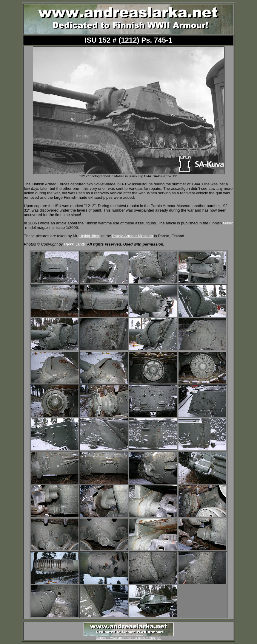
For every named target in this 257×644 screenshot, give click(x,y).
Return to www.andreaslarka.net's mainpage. (129, 636)
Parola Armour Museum (133, 236)
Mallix (228, 223)
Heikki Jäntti (90, 236)
